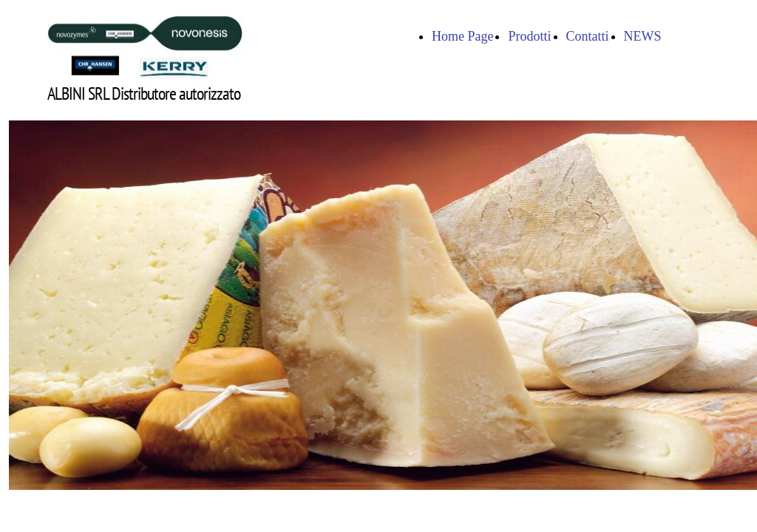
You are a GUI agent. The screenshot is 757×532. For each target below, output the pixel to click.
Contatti (588, 36)
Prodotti (529, 36)
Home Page (462, 36)
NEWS (643, 36)
